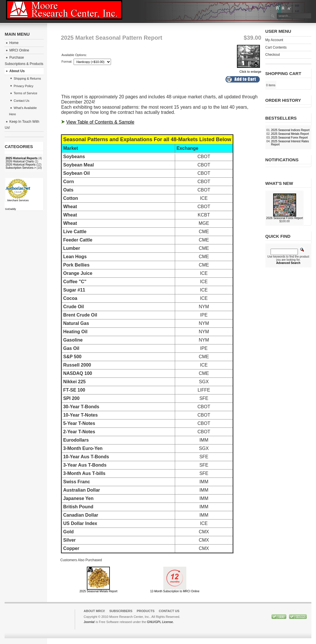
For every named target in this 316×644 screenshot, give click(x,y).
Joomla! (89, 622)
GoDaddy (10, 209)
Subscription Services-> (21, 168)
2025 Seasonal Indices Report (290, 130)
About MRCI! (94, 611)
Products (145, 611)
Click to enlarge (249, 70)
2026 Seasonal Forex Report (285, 218)
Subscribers (121, 611)
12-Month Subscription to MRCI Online (175, 591)
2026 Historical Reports (20, 165)
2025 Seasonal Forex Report (290, 138)
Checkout (273, 55)
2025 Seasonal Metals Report (99, 591)
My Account (274, 40)
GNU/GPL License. (160, 622)
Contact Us (169, 611)
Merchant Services (18, 200)
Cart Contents (276, 47)
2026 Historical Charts (20, 161)
